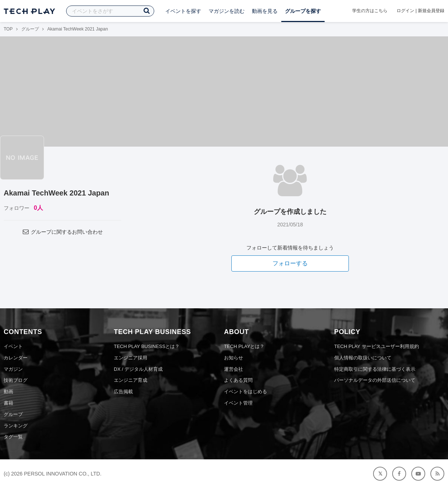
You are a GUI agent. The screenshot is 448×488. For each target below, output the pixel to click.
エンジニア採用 (131, 358)
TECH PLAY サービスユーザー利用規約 (377, 346)
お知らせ (234, 358)
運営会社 (234, 369)
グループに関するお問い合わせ (62, 232)
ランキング (16, 426)
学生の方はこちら (370, 11)
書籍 (8, 403)
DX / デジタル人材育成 (138, 369)
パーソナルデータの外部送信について (375, 380)
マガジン (13, 369)
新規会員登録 (431, 11)
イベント (13, 346)
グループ (30, 29)
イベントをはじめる (245, 392)
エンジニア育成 (131, 380)
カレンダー (16, 358)
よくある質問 (238, 380)
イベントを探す (183, 11)
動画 (8, 392)
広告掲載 (123, 392)
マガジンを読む (227, 11)
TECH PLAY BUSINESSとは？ (147, 346)
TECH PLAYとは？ (244, 346)
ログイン (405, 11)
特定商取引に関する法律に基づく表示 (375, 369)
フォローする (290, 263)
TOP (8, 29)
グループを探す (303, 11)
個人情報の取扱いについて (363, 358)
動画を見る (265, 11)
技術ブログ (16, 380)
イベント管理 (238, 403)
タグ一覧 (13, 437)
